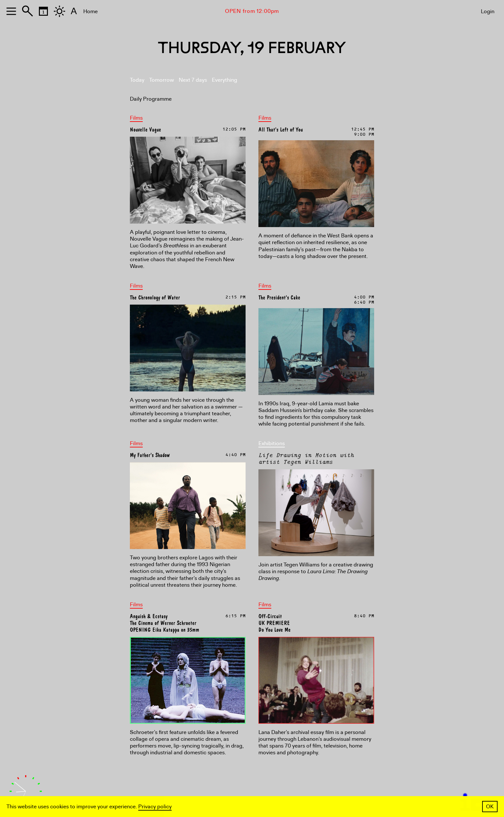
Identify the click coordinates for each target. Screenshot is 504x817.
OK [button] (490, 807)
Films (136, 118)
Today (137, 80)
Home (90, 11)
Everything (225, 80)
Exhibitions (272, 443)
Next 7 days (193, 80)
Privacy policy (155, 807)
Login (488, 11)
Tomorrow (162, 80)
